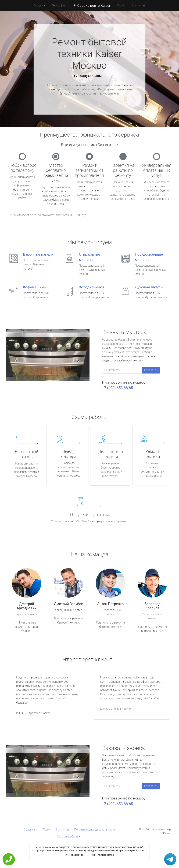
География (59, 5)
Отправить (151, 370)
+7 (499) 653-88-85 (89, 76)
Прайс (121, 5)
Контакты (139, 5)
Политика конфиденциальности (95, 830)
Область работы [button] (67, 837)
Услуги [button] (39, 5)
